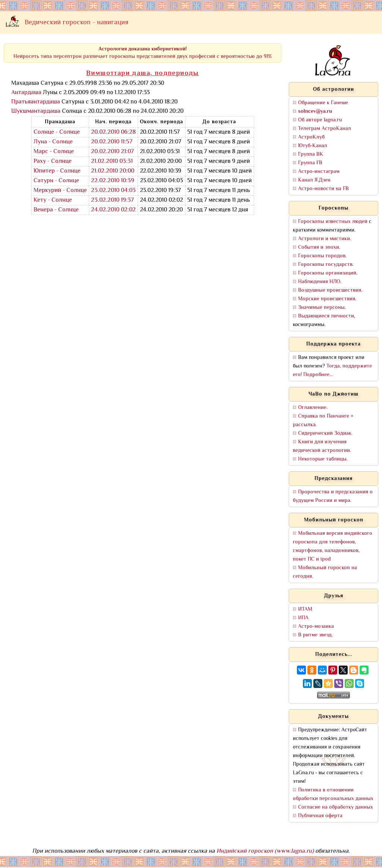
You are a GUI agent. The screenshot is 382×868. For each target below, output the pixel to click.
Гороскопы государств (325, 265)
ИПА (303, 618)
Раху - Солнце (53, 162)
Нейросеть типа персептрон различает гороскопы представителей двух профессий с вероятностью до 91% (143, 53)
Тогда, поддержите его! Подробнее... (332, 371)
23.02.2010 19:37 (112, 200)
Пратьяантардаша (36, 102)
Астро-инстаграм (319, 172)
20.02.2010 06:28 (113, 132)
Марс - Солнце (54, 152)
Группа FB (310, 163)
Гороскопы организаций (327, 273)
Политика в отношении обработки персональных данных (333, 794)
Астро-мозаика (316, 627)
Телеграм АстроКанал (325, 129)
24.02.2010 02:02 (113, 210)
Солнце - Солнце (57, 132)
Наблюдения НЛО (319, 282)
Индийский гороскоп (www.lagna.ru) (265, 851)
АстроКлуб (311, 137)
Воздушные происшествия (330, 290)
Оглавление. (313, 408)
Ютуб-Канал (313, 146)
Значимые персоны (321, 308)
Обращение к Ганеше (323, 103)
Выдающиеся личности (326, 316)
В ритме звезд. (315, 635)
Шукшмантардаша (36, 111)
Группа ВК (311, 154)
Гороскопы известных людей (333, 222)
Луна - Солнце (53, 142)
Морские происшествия (327, 299)
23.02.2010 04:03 (113, 191)
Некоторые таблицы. (323, 459)
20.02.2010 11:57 (112, 142)
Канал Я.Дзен (314, 180)
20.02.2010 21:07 (112, 152)
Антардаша (26, 93)
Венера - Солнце (56, 210)
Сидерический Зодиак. (325, 433)
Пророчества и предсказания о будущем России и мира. (333, 496)
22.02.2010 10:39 (113, 181)
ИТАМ (305, 609)
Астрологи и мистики (324, 239)
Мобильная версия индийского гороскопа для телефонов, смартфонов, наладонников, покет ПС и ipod (333, 546)
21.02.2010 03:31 (112, 162)
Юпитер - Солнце (57, 171)
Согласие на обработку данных (336, 807)
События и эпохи (319, 247)
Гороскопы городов (322, 256)
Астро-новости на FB (323, 189)
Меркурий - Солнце (60, 191)
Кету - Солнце (53, 200)
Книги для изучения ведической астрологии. (322, 446)
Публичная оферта (320, 816)
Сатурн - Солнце (56, 181)
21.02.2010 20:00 (113, 171)
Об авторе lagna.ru (320, 120)
